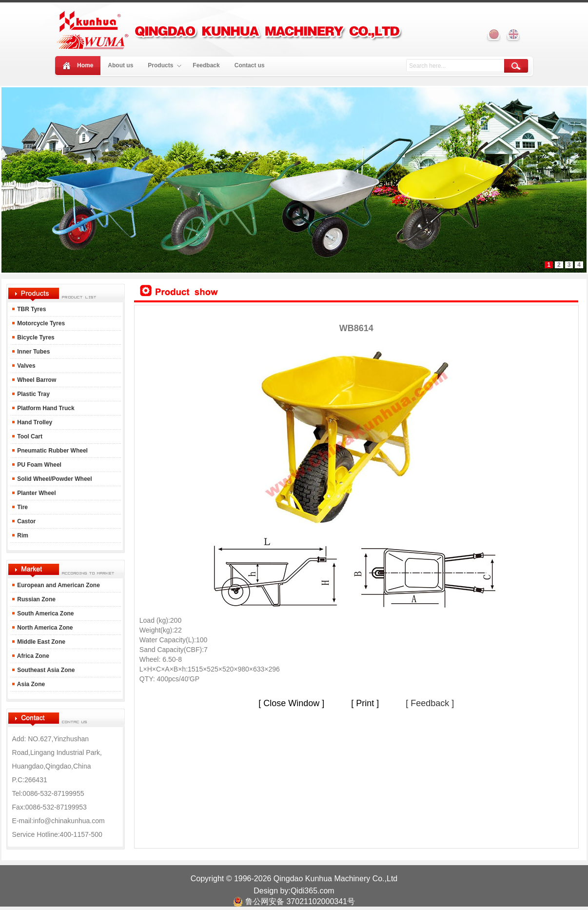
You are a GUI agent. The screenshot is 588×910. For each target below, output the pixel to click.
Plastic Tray (33, 394)
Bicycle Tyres (35, 337)
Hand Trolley (34, 422)
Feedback (206, 65)
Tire (22, 507)
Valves (26, 366)
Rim (22, 535)
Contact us (250, 65)
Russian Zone (36, 599)
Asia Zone (30, 684)
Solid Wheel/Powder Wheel (54, 479)
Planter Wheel (36, 493)
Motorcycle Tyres (40, 323)
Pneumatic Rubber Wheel (52, 451)
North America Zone (44, 628)
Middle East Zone (40, 642)
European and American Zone (59, 585)
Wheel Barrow (36, 380)
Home (85, 65)
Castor (26, 521)
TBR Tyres (31, 309)
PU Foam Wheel (39, 465)
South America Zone (45, 613)
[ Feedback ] (430, 703)
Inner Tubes (33, 352)
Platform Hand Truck (45, 408)
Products (165, 65)
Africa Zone (32, 656)
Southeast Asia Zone (45, 670)
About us (120, 65)
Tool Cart (29, 436)
